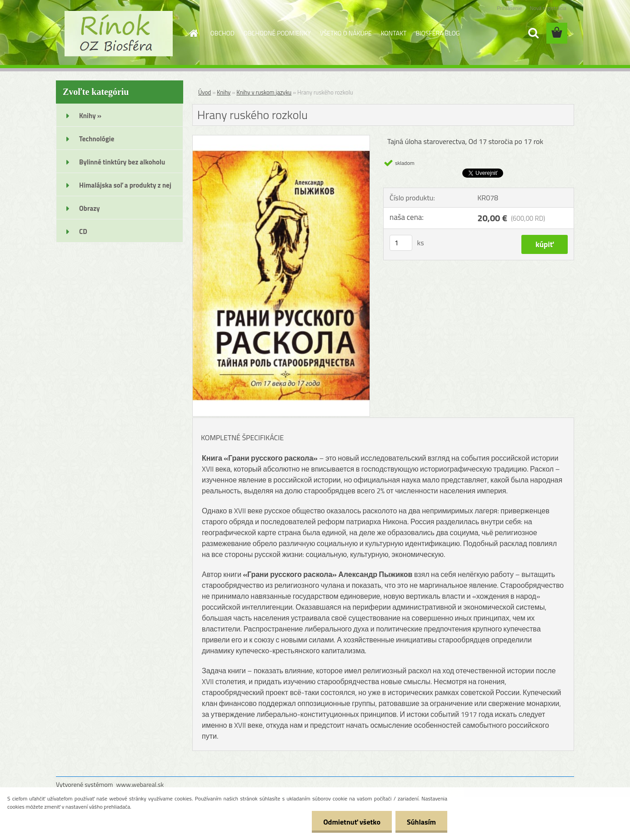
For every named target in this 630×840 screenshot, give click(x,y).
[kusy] (401, 243)
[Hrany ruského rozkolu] (281, 139)
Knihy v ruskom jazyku (264, 92)
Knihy (224, 92)
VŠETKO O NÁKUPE (346, 33)
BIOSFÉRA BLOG (437, 33)
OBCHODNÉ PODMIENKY (277, 33)
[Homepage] (193, 33)
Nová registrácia (548, 8)
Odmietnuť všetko (352, 822)
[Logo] (118, 34)
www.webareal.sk (140, 784)
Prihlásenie (509, 8)
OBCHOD (222, 33)
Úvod (205, 92)
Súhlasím (421, 822)
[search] (533, 33)
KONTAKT (394, 33)
